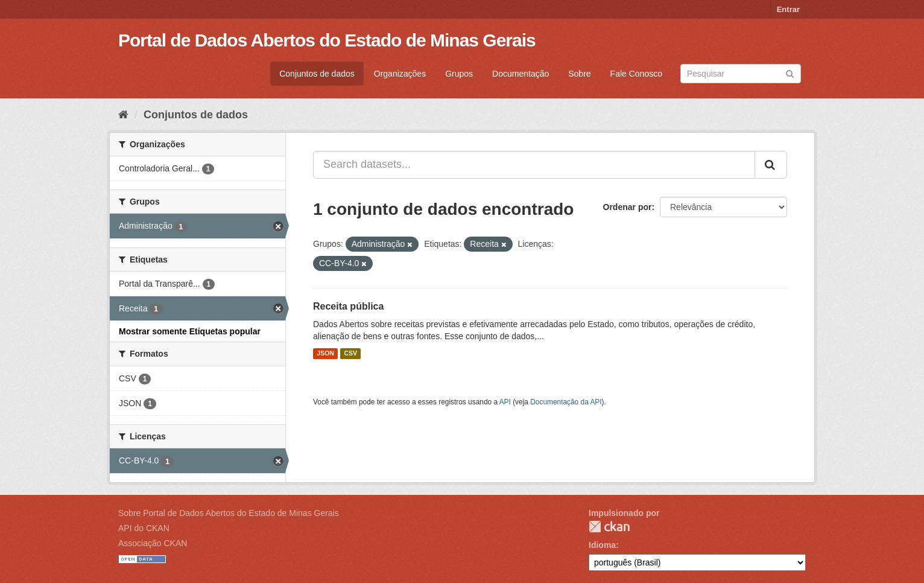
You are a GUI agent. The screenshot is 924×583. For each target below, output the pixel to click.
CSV (350, 354)
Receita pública (348, 306)
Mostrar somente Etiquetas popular (190, 331)
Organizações (400, 74)
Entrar (788, 9)
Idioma (602, 545)
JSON (325, 354)
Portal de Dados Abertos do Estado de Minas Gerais (327, 40)
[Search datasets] (741, 74)
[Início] (123, 115)
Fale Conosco (636, 74)
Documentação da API (566, 402)
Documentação (521, 74)
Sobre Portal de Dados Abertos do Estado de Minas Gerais (229, 513)
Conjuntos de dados (317, 74)
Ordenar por (628, 207)
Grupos (459, 74)
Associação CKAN (153, 543)
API (505, 402)
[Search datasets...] (534, 165)
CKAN (609, 527)
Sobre (579, 74)
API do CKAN (144, 528)
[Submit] (790, 73)
